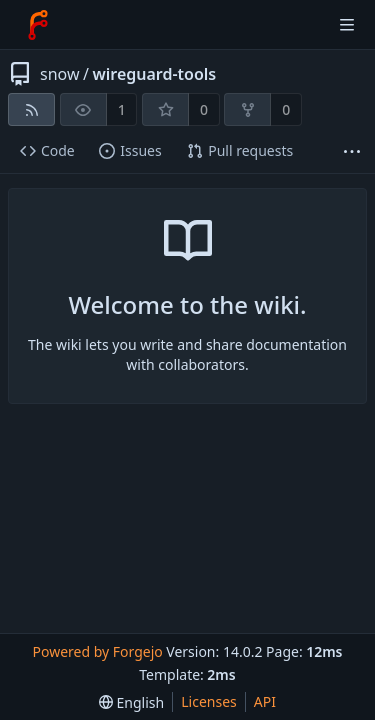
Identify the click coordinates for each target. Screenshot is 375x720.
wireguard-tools (154, 74)
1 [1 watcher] (122, 109)
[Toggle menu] (347, 25)
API (265, 701)
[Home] (38, 25)
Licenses (209, 701)
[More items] (352, 151)
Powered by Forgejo (97, 651)
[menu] (131, 702)
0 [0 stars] (204, 109)
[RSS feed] (31, 109)
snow (60, 74)
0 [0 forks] (286, 109)
